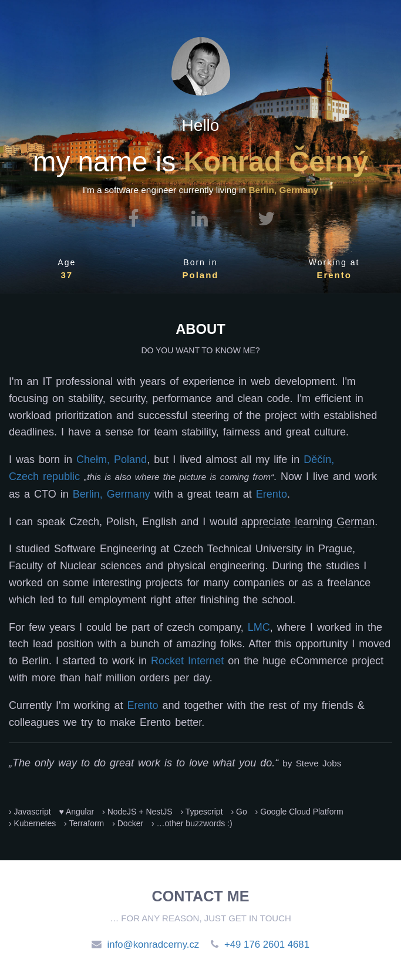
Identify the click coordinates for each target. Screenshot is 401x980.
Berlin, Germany (112, 494)
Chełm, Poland (112, 459)
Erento (334, 275)
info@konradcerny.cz (154, 944)
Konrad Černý (276, 162)
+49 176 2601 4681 (267, 944)
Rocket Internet (187, 661)
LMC (259, 627)
